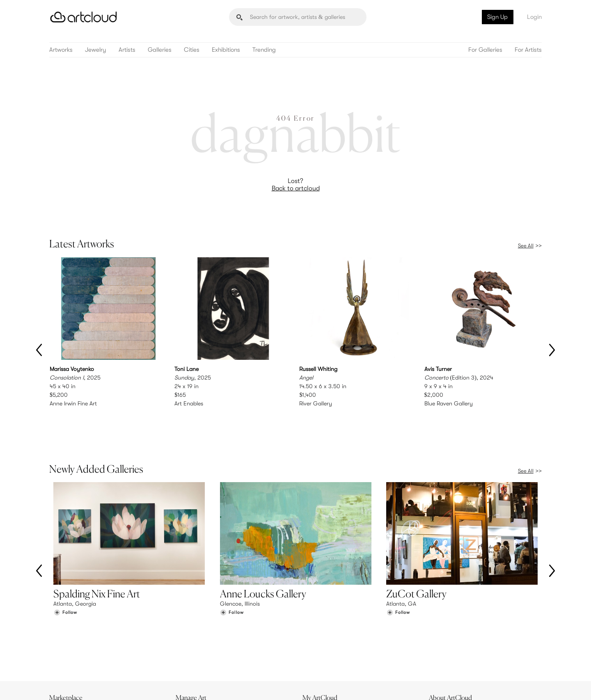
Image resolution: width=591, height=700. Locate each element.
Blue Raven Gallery (449, 404)
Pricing (189, 642)
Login (534, 17)
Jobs (439, 642)
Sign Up (497, 17)
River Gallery (316, 404)
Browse (62, 633)
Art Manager (322, 650)
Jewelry (96, 50)
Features (191, 633)
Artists (127, 50)
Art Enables (189, 404)
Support (190, 650)
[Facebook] (470, 684)
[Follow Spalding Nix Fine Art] (65, 578)
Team (440, 633)
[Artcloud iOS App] (505, 684)
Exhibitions (226, 50)
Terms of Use (91, 689)
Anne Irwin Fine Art (73, 404)
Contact (444, 650)
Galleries (160, 50)
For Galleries (485, 50)
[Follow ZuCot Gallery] (398, 578)
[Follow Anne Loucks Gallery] (232, 578)
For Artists (528, 50)
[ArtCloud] (84, 17)
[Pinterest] (451, 684)
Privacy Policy (124, 689)
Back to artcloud (296, 188)
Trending (264, 50)
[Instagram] (433, 684)
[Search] (298, 17)
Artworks (61, 50)
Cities (192, 50)
